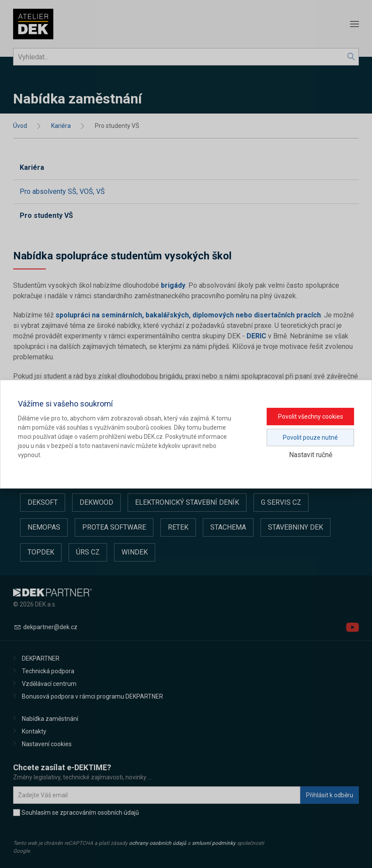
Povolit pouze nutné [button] (310, 437)
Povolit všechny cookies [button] (311, 417)
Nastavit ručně (311, 455)
